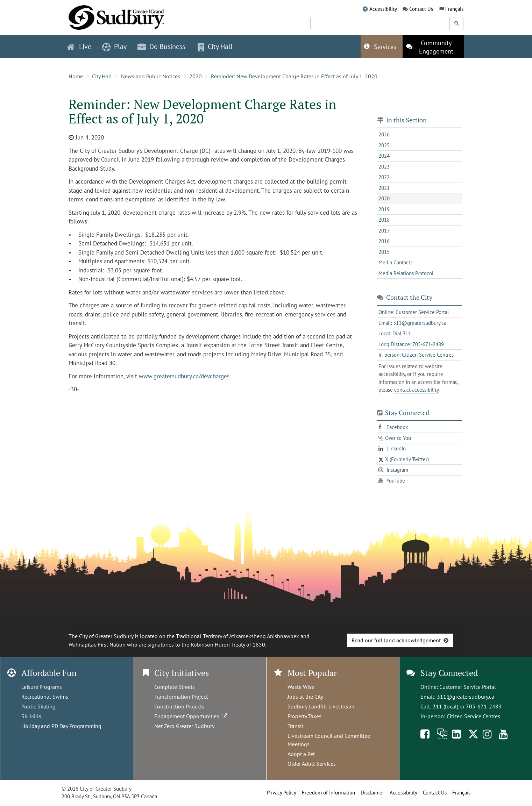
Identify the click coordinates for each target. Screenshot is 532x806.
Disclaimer (372, 793)
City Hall (102, 76)
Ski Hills (31, 716)
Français (454, 9)
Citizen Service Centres (473, 716)
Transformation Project (181, 697)
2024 (384, 156)
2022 (384, 177)
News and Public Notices (151, 76)
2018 (384, 220)
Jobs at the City (305, 697)
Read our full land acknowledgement (396, 640)
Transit (295, 726)
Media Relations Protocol (406, 273)
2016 (384, 241)
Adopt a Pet (301, 754)
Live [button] (79, 47)
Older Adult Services (312, 764)
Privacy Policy (282, 793)
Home (76, 76)
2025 (384, 145)
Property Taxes (304, 716)
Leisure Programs (42, 687)
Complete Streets (175, 687)
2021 (384, 188)
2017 (384, 231)
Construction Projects (179, 706)
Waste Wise (301, 687)
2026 (384, 134)
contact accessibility (416, 390)
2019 (384, 209)
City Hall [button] (215, 47)
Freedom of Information (328, 793)
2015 (384, 252)
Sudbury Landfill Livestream (321, 706)
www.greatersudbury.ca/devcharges (184, 376)
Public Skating (38, 706)
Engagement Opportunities (191, 716)
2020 (196, 76)
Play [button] (114, 47)
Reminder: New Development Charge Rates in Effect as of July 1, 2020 (294, 76)
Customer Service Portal (468, 687)
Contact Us (421, 9)
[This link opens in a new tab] (433, 47)
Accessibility (383, 9)
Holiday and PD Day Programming (61, 726)
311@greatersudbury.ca (466, 697)
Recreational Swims (45, 697)
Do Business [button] (161, 47)
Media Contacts (395, 262)
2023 (384, 167)
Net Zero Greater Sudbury (184, 726)
